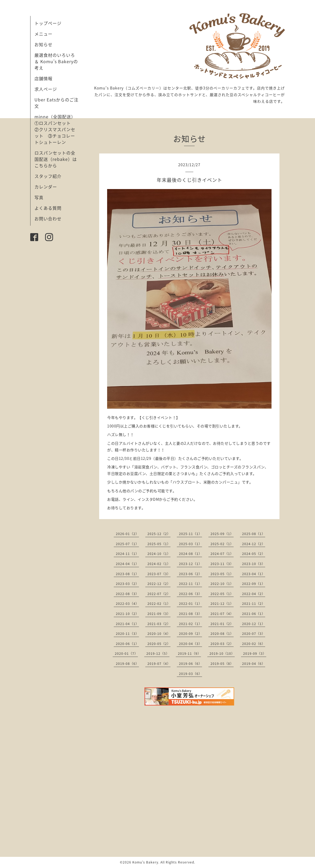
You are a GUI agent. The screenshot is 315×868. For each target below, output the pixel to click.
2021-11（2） (254, 604)
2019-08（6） (127, 664)
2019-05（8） (222, 664)
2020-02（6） (254, 644)
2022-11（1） (191, 584)
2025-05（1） (159, 544)
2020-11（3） (127, 634)
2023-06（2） (191, 574)
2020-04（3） (191, 644)
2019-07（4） (159, 664)
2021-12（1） (222, 604)
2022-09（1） (254, 584)
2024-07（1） (222, 554)
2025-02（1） (222, 544)
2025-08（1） (254, 534)
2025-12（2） (159, 534)
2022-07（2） (159, 594)
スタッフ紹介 (48, 176)
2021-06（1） (254, 614)
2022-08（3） (127, 594)
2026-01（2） (127, 534)
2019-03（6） (191, 674)
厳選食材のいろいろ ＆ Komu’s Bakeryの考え (56, 61)
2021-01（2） (222, 624)
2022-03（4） (127, 604)
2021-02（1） (191, 624)
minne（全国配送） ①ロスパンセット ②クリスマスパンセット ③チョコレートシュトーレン (57, 129)
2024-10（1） (159, 554)
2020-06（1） (127, 644)
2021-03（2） (159, 624)
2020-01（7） (126, 653)
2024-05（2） (254, 554)
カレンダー (46, 187)
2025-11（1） (191, 534)
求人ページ (46, 89)
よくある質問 (48, 208)
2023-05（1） (222, 574)
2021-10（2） (127, 614)
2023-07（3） (159, 574)
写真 (39, 197)
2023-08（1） (127, 574)
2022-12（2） (159, 584)
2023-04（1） (254, 574)
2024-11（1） (127, 554)
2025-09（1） (222, 534)
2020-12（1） (254, 624)
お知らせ (43, 44)
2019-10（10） (222, 653)
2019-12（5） (158, 653)
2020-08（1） (222, 634)
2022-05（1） (222, 594)
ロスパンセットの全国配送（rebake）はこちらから (56, 159)
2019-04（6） (254, 664)
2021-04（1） (127, 624)
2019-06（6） (191, 664)
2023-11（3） (222, 564)
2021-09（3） (159, 614)
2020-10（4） (159, 634)
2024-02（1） (159, 564)
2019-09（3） (255, 653)
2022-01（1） (191, 604)
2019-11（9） (189, 653)
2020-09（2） (191, 634)
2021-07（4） (222, 614)
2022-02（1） (159, 604)
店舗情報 (43, 78)
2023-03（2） (127, 584)
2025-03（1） (191, 544)
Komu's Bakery (145, 862)
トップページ (48, 23)
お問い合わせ (48, 219)
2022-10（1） (222, 584)
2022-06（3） (191, 594)
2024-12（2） (254, 544)
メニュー (43, 34)
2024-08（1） (191, 554)
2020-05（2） (159, 644)
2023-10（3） (254, 564)
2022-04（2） (254, 594)
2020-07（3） (254, 634)
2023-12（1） (191, 564)
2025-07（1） (127, 544)
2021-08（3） (191, 614)
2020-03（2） (222, 644)
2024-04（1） (127, 564)
